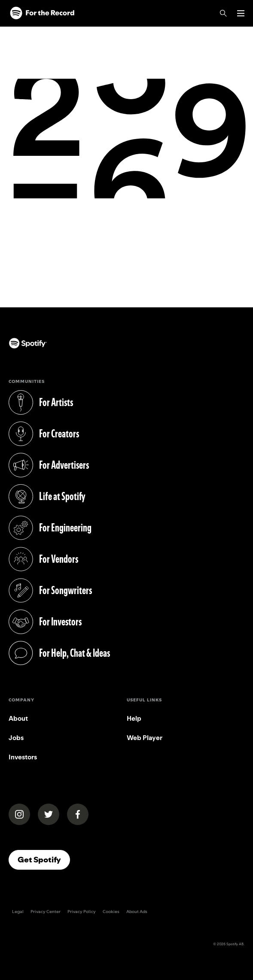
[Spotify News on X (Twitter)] (49, 814)
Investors (23, 757)
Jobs (16, 738)
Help (134, 718)
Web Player (145, 738)
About (18, 718)
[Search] (223, 13)
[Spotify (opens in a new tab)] (17, 346)
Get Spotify (44, 859)
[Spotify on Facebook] (78, 814)
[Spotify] (42, 13)
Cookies (111, 912)
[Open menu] (241, 13)
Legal (18, 912)
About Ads (137, 912)
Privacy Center (46, 912)
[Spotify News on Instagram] (19, 814)
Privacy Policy (82, 912)
